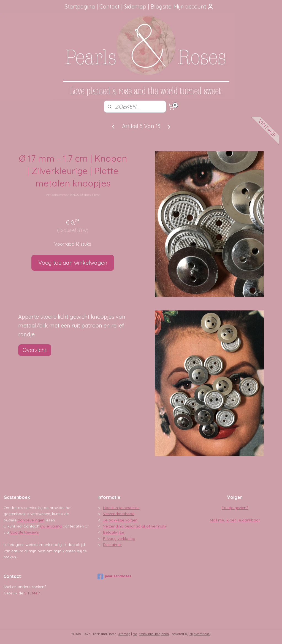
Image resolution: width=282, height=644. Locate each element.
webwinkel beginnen (154, 634)
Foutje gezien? (235, 508)
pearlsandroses (114, 577)
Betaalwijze (113, 532)
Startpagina (80, 6)
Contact (109, 6)
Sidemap (135, 6)
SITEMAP (32, 593)
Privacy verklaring (119, 539)
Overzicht (35, 350)
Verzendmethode (119, 514)
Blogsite (161, 6)
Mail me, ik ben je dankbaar (235, 520)
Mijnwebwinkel (200, 634)
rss (135, 634)
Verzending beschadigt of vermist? (135, 526)
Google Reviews (24, 532)
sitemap (124, 634)
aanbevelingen (30, 520)
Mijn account (194, 6)
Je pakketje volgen (120, 520)
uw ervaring (51, 526)
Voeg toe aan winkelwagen (73, 263)
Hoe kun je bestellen (121, 508)
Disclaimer (112, 545)
